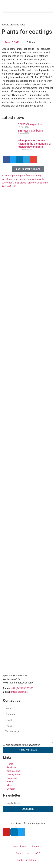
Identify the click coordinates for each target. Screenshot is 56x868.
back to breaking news (13, 25)
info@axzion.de (19, 692)
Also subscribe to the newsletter (23, 745)
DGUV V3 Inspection (30, 124)
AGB (38, 853)
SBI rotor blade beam (30, 131)
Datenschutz (23, 853)
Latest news (13, 118)
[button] (28, 12)
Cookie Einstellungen (28, 860)
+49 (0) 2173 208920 (22, 688)
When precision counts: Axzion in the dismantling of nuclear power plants (34, 144)
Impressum (38, 846)
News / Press (19, 846)
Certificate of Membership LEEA (28, 824)
